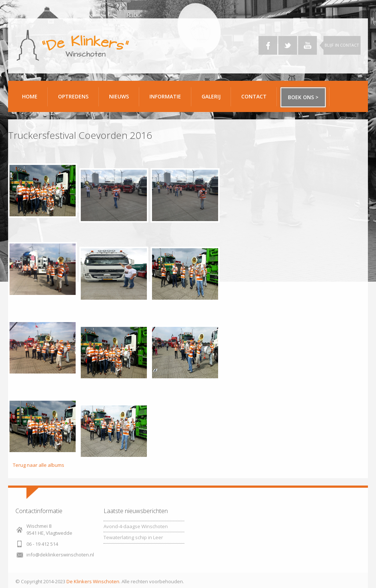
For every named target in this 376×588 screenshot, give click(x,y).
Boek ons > (303, 97)
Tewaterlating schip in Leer (133, 537)
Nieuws (119, 96)
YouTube (308, 45)
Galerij (214, 99)
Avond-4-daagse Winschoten (136, 526)
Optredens (73, 96)
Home (30, 96)
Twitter (288, 45)
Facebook (268, 45)
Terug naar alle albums (39, 465)
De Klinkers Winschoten (93, 581)
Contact (256, 99)
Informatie (168, 99)
